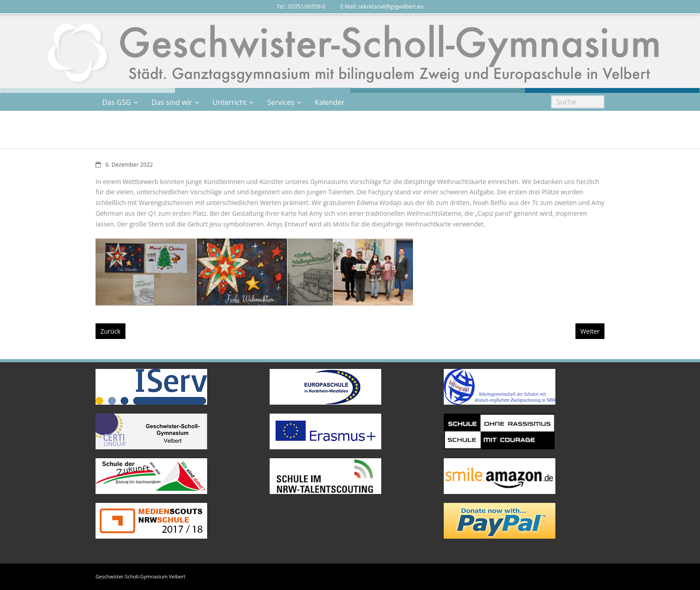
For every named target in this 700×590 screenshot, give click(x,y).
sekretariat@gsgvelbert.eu (391, 6)
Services (281, 102)
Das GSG (117, 102)
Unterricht (229, 102)
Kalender (330, 102)
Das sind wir (172, 102)
